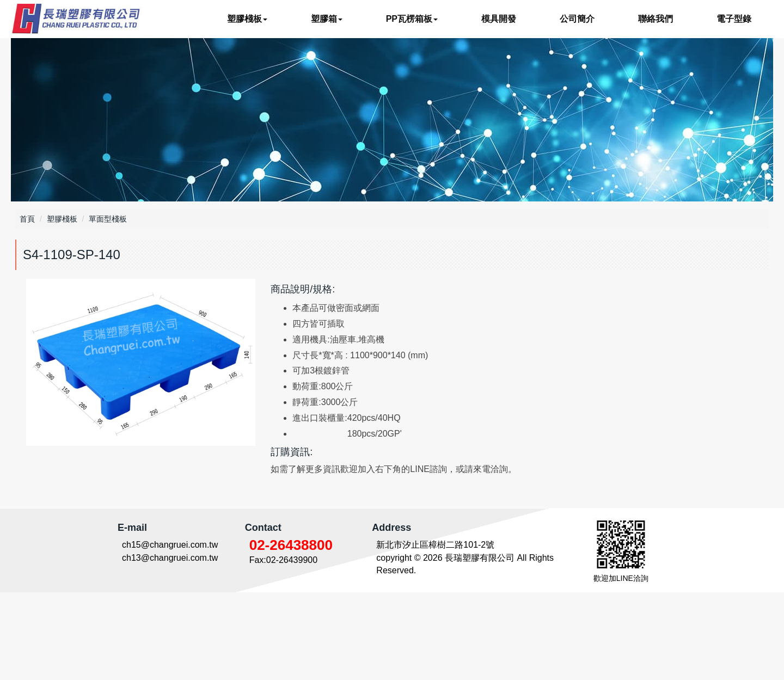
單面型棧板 (108, 219)
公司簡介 (577, 19)
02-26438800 (291, 633)
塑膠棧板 (62, 219)
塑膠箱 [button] (327, 19)
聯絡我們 (656, 19)
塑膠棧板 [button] (247, 19)
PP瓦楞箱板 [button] (412, 19)
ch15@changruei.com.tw (170, 632)
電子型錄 (734, 19)
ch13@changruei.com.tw (170, 645)
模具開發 (499, 19)
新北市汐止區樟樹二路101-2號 (435, 632)
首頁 (27, 219)
